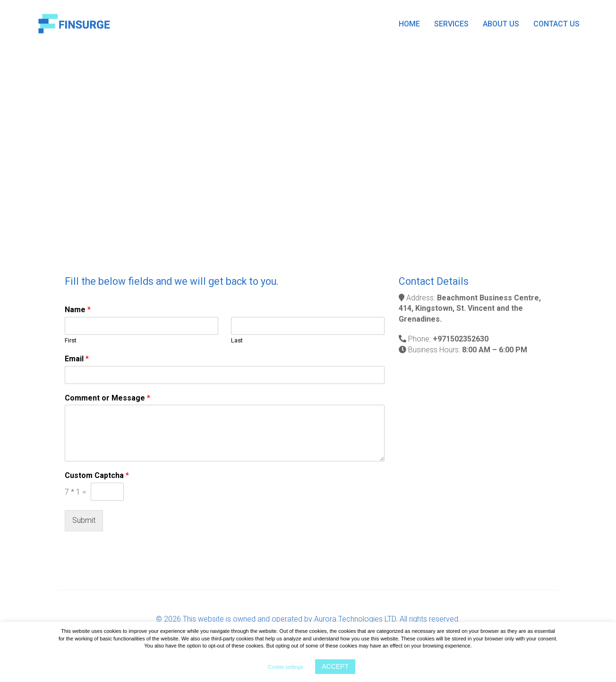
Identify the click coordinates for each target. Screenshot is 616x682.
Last (237, 340)
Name (78, 310)
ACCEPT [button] (335, 666)
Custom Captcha (97, 475)
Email (77, 359)
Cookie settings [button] (286, 667)
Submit (84, 520)
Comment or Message (107, 398)
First (71, 340)
